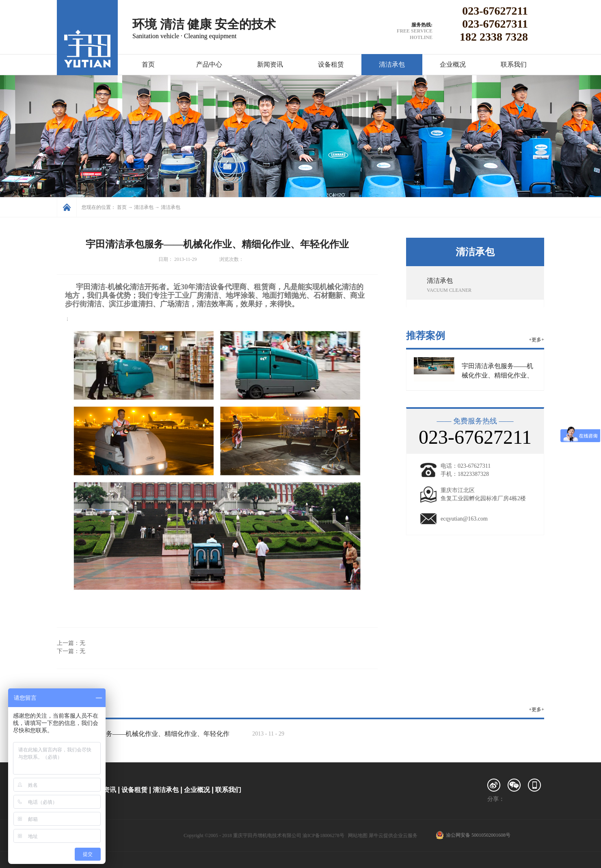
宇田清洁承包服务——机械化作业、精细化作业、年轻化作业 (497, 375)
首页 (148, 64)
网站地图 (357, 835)
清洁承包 (144, 207)
